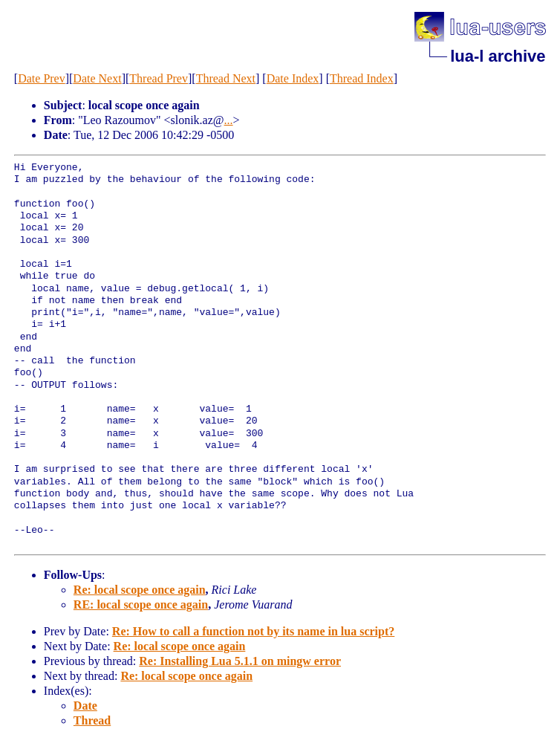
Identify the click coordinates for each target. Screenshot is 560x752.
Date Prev (42, 78)
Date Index (293, 78)
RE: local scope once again (141, 604)
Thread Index (362, 78)
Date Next (97, 78)
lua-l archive (498, 56)
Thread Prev (159, 78)
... (229, 120)
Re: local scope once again (140, 590)
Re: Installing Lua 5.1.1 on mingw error (240, 661)
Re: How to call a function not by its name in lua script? (253, 631)
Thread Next (226, 78)
